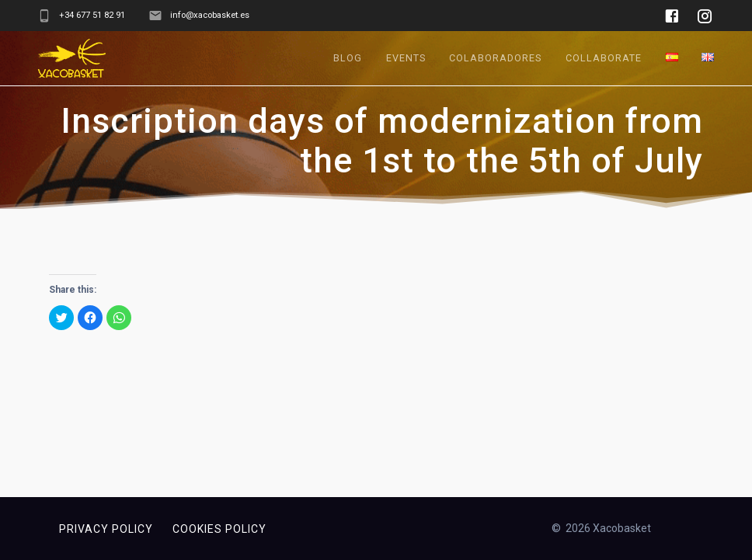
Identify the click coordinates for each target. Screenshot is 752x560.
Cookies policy (219, 529)
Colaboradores (495, 58)
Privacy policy (106, 529)
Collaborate (604, 58)
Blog (348, 58)
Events (406, 58)
